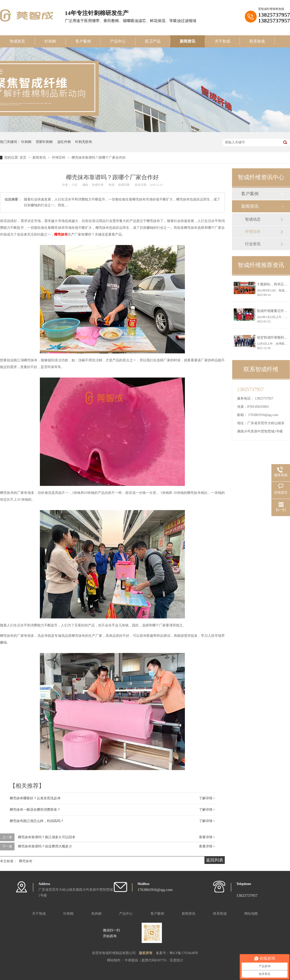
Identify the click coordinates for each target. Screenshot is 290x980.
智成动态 (253, 219)
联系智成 (257, 41)
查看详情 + (207, 837)
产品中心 (118, 41)
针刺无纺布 (84, 142)
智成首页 (17, 41)
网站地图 (251, 914)
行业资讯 (253, 244)
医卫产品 (153, 41)
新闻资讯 (188, 41)
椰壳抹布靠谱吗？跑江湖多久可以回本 (47, 837)
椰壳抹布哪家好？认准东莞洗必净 (35, 798)
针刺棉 (50, 41)
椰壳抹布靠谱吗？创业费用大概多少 (45, 846)
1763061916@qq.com (263, 415)
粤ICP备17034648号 (184, 953)
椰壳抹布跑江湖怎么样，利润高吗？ (37, 821)
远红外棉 (64, 142)
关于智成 (222, 41)
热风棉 (96, 914)
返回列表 (215, 860)
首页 (23, 158)
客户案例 (83, 41)
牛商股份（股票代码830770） (147, 960)
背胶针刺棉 (44, 142)
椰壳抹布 (61, 234)
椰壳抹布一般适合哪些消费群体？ (35, 810)
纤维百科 (59, 158)
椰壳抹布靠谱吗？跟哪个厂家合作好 (99, 158)
